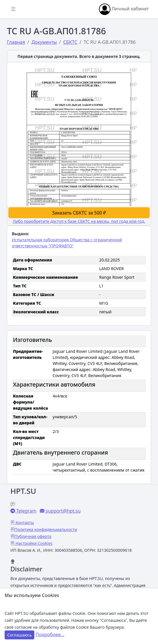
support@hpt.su (62, 511)
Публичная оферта (33, 536)
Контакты (24, 522)
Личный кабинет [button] (124, 9)
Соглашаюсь (19, 635)
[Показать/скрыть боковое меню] (13, 9)
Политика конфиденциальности (46, 529)
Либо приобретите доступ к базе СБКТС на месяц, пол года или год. (79, 221)
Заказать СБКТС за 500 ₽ (79, 213)
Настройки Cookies (33, 543)
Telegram (26, 511)
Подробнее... (50, 634)
